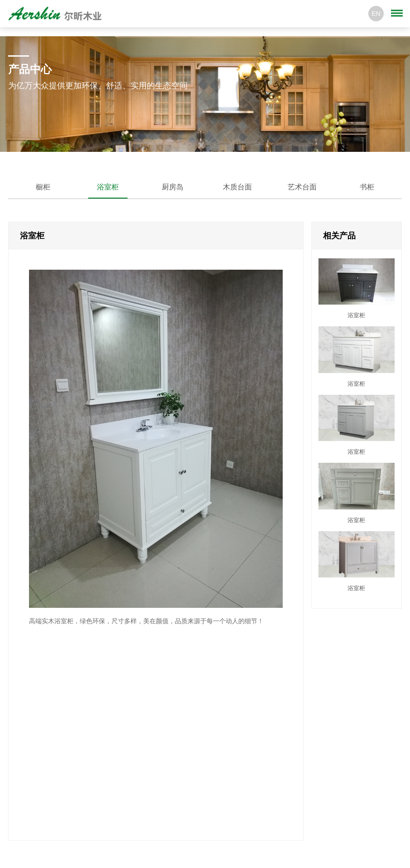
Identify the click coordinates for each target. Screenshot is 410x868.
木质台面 (237, 187)
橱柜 (43, 187)
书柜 (367, 187)
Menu (398, 9)
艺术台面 (302, 187)
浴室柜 (108, 187)
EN (376, 14)
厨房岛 (173, 187)
